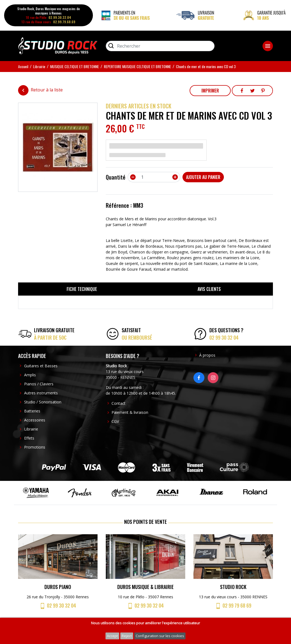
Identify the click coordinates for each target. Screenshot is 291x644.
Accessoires (35, 420)
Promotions (35, 447)
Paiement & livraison (130, 412)
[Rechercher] (160, 46)
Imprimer (210, 91)
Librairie (31, 429)
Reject (127, 636)
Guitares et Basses (41, 366)
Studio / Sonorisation (43, 402)
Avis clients (209, 289)
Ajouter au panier (203, 177)
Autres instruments (41, 393)
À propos (207, 355)
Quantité (116, 177)
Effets (29, 438)
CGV (115, 421)
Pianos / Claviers (39, 384)
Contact (119, 403)
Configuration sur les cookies (160, 636)
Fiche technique (82, 289)
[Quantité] (154, 177)
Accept (112, 636)
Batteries (32, 411)
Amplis (30, 375)
